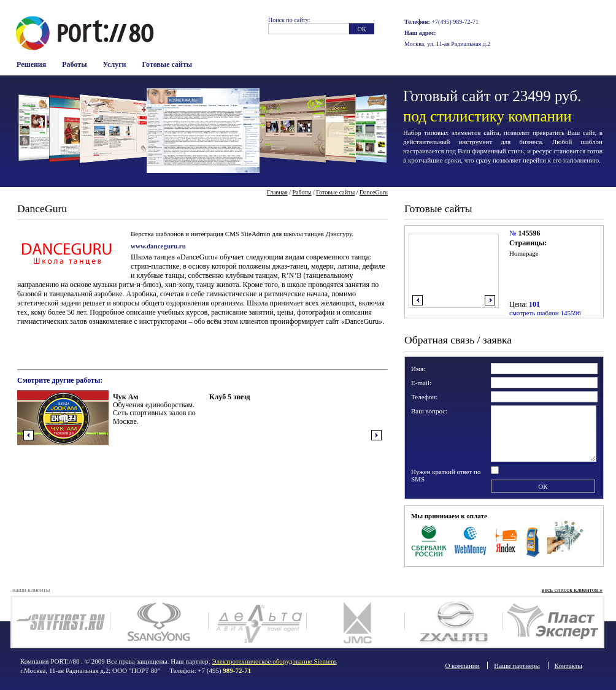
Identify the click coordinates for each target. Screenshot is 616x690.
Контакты (568, 665)
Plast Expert (552, 622)
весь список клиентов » (572, 590)
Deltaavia (257, 622)
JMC (356, 622)
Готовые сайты (167, 64)
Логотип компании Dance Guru (66, 253)
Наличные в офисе (565, 540)
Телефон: (424, 397)
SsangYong (159, 622)
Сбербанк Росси (429, 540)
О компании (462, 665)
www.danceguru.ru (158, 246)
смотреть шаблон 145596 (545, 313)
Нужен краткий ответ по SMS (446, 475)
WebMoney (471, 540)
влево (418, 300)
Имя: (418, 369)
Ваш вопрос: (429, 411)
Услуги (115, 64)
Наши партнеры (517, 665)
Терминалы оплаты (533, 540)
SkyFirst (61, 622)
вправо (490, 300)
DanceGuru (374, 192)
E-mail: (421, 383)
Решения (31, 64)
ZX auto (454, 622)
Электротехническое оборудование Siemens (274, 661)
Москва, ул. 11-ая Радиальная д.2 (447, 44)
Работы (74, 64)
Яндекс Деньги (507, 540)
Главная (277, 192)
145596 (529, 233)
